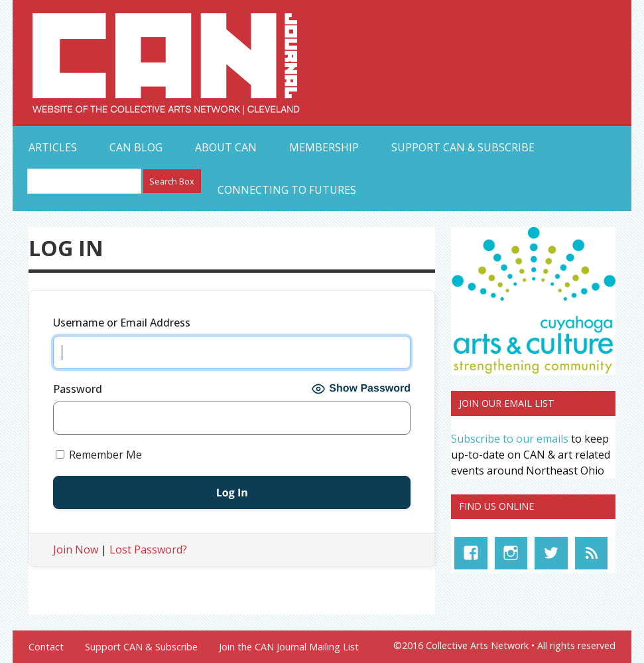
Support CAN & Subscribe (463, 147)
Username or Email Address (122, 323)
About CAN (226, 147)
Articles (53, 147)
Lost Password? (148, 550)
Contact (46, 647)
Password (78, 389)
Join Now (76, 550)
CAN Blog (136, 147)
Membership (324, 147)
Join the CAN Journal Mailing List (289, 647)
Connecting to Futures (287, 190)
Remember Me (99, 455)
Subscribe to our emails (510, 439)
